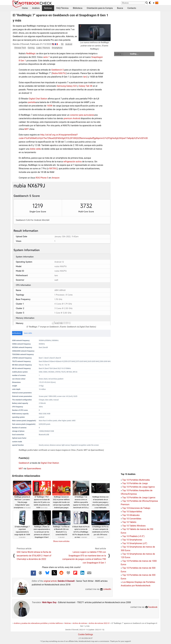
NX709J (53, 169)
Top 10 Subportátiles (132, 512)
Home (25, 8)
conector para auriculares (82, 115)
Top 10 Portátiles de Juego (135, 483)
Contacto (132, 8)
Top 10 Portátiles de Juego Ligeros (139, 498)
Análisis (36, 8)
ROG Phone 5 (42, 178)
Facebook (151, 607)
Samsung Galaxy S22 (67, 86)
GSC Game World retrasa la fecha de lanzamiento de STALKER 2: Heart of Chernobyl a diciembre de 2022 (34, 556)
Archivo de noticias (80, 623)
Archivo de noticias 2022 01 (99, 623)
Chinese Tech (20, 48)
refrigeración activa (72, 162)
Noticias (48, 8)
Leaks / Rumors (43, 48)
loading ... (119, 54)
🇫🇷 (56, 44)
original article (50, 581)
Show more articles (61, 541)
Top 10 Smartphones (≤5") (135, 543)
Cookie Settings (85, 634)
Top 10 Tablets (129, 522)
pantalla (32, 102)
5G (62, 44)
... (59, 44)
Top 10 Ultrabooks (131, 515)
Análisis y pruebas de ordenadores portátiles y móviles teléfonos (38, 623)
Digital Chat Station (38, 99)
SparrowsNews (34, 469)
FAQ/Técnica (62, 8)
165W (49, 106)
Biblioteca (78, 8)
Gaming (31, 48)
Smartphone (57, 48)
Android (69, 44)
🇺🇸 (53, 44)
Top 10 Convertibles (132, 519)
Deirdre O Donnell (66, 581)
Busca (120, 8)
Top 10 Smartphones (132, 540)
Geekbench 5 (57, 70)
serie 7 (46, 57)
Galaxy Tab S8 (86, 86)
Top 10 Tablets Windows (134, 526)
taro (85, 77)
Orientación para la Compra (100, 8)
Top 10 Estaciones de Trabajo (136, 508)
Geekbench (24, 463)
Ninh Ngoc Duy (49, 602)
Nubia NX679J (59, 73)
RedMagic (31, 53)
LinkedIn (106, 589)
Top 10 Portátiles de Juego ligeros (138, 487)
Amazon (56, 178)
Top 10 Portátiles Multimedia (136, 480)
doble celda (35, 149)
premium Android (72, 118)
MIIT (27, 129)
